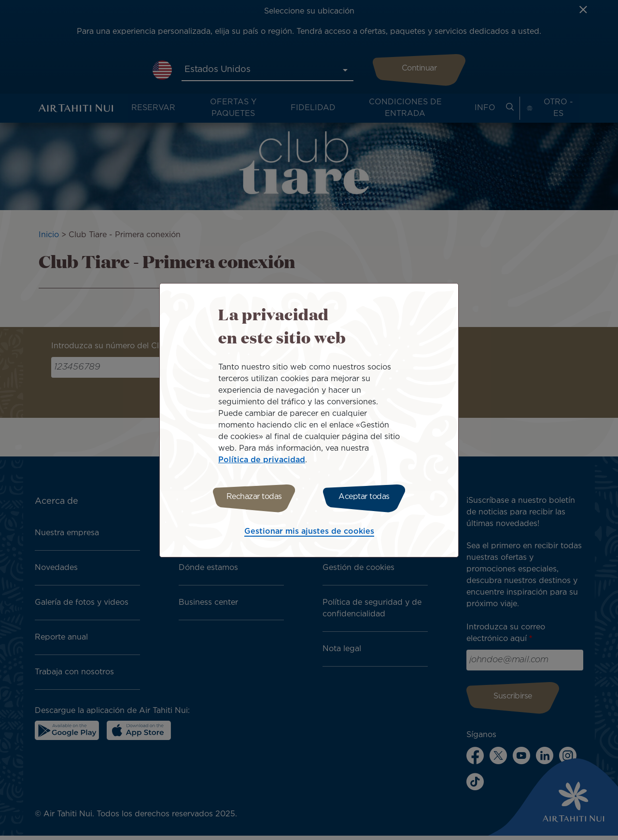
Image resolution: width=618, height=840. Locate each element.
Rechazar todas (252, 497)
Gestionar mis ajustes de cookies (309, 533)
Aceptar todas (366, 497)
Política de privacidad (262, 459)
